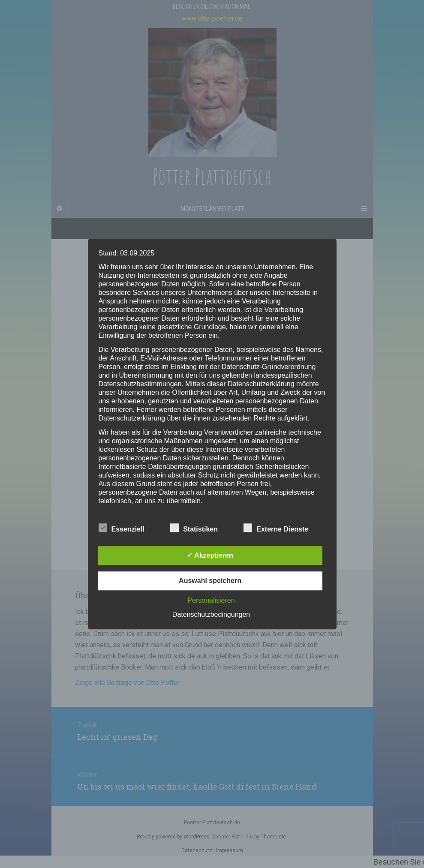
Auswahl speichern (210, 581)
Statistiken (194, 528)
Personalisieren (211, 600)
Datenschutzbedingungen (211, 614)
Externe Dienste (276, 528)
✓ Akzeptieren (210, 555)
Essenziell (122, 528)
